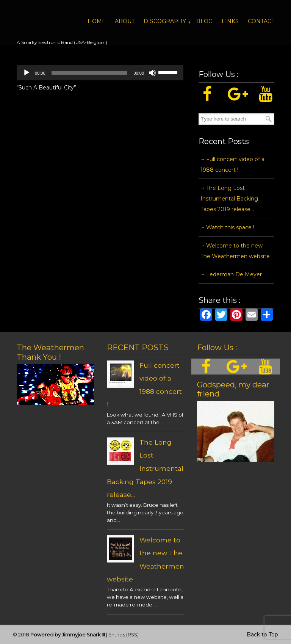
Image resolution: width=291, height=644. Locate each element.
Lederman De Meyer (234, 274)
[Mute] (152, 73)
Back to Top (262, 635)
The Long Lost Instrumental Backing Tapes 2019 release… (229, 199)
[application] (100, 73)
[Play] (27, 73)
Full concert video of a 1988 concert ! (232, 165)
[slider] (90, 73)
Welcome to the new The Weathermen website (235, 251)
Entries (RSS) (124, 635)
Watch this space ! (230, 227)
